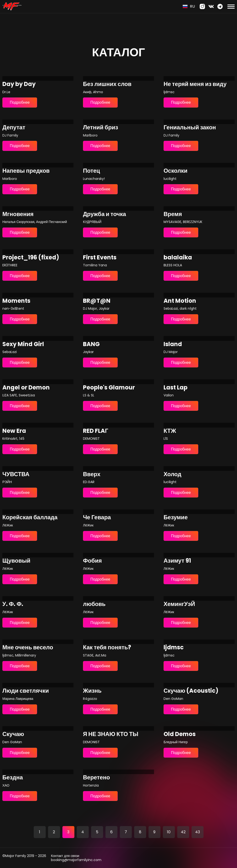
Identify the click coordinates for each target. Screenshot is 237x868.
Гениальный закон (190, 128)
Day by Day (19, 84)
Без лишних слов (107, 84)
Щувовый (16, 561)
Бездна (13, 778)
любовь (94, 604)
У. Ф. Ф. (13, 604)
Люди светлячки (26, 691)
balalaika (178, 258)
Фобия (92, 561)
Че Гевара (97, 517)
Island (173, 344)
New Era (14, 431)
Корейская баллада (30, 517)
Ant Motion (180, 301)
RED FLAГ (96, 431)
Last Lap (176, 388)
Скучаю (13, 734)
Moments (16, 301)
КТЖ (170, 431)
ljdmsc (174, 648)
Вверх (92, 474)
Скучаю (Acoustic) (191, 691)
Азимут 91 (177, 561)
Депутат (14, 128)
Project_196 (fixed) (31, 258)
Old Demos (180, 734)
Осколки (176, 171)
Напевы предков (26, 171)
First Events (100, 258)
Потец (91, 171)
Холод (172, 474)
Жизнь (92, 691)
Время (173, 214)
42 (183, 832)
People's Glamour (109, 388)
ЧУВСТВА (16, 474)
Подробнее (20, 102)
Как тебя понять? (107, 648)
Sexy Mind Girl (23, 344)
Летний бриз (101, 128)
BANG (91, 344)
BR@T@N (97, 301)
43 (198, 832)
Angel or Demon (26, 388)
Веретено (96, 778)
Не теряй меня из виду (195, 84)
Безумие (176, 517)
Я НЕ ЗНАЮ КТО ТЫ (111, 734)
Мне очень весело (28, 648)
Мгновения (18, 214)
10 (169, 832)
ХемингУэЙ (179, 604)
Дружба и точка (105, 214)
